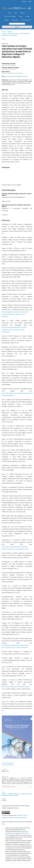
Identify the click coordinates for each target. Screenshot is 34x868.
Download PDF (9, 764)
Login (16, 13)
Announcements (26, 20)
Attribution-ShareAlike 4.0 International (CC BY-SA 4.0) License (17, 833)
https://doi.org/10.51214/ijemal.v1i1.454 (16, 76)
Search (17, 27)
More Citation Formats (9, 786)
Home (10, 13)
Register (22, 13)
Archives (9, 32)
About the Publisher (10, 16)
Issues (21, 16)
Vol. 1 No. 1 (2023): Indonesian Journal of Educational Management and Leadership (16, 34)
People (27, 16)
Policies (7, 20)
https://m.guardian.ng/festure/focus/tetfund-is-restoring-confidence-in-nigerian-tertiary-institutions (15, 314)
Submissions (15, 20)
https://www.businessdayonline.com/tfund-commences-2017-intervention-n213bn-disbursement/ (14, 330)
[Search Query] (17, 24)
